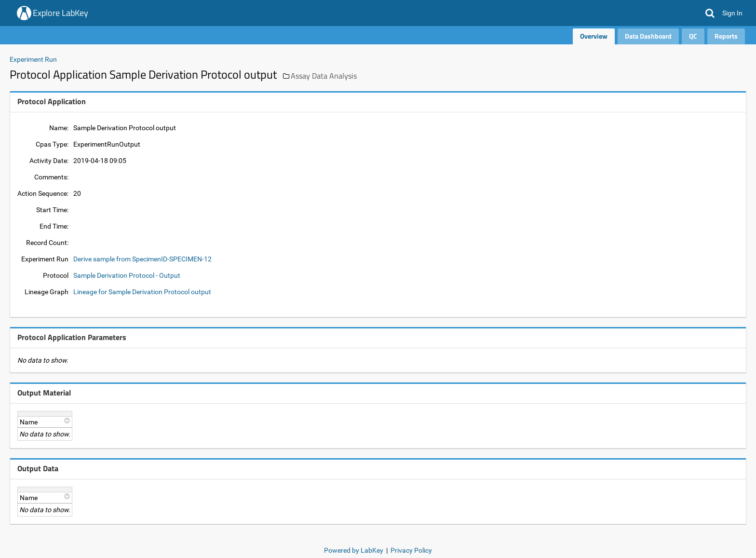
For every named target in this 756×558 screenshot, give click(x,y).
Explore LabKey (61, 13)
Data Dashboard (648, 36)
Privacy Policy (411, 550)
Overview (594, 36)
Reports (726, 36)
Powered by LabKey (354, 550)
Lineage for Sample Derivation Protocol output (142, 292)
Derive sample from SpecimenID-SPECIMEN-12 (142, 259)
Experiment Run (33, 59)
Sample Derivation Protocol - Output (127, 275)
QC (693, 36)
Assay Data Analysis (324, 76)
